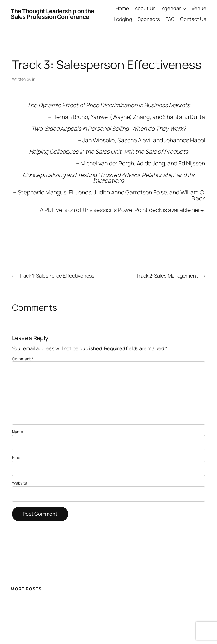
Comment (23, 359)
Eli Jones (80, 192)
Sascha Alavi (134, 140)
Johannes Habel (184, 140)
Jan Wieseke (98, 140)
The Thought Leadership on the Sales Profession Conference (53, 14)
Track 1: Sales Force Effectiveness (57, 276)
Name (18, 432)
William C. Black (193, 195)
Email (17, 458)
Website (19, 483)
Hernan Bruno (70, 117)
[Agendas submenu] (184, 8)
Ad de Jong (151, 163)
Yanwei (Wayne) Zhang (120, 117)
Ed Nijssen (192, 163)
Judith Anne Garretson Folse (130, 192)
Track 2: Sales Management (167, 276)
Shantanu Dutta (184, 117)
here (198, 210)
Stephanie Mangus (42, 192)
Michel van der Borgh (107, 163)
